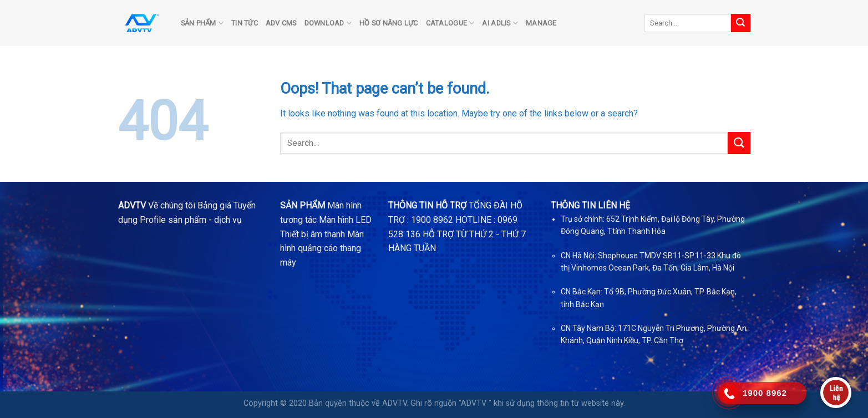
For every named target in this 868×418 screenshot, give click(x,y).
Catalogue (450, 23)
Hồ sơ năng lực (389, 23)
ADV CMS (281, 23)
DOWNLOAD (328, 23)
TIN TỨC (245, 23)
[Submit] (740, 23)
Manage (541, 23)
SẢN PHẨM (202, 23)
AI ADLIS (500, 23)
